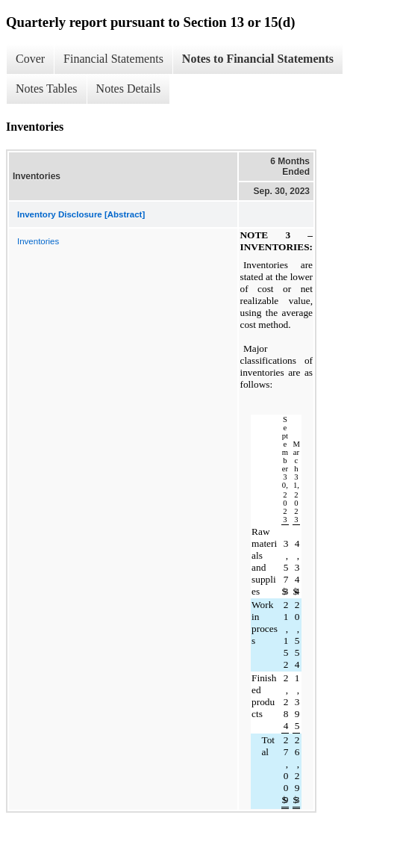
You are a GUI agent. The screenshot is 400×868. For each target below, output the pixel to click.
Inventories (38, 241)
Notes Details (129, 89)
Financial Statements (113, 59)
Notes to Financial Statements (258, 59)
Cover (30, 59)
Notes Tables (47, 89)
